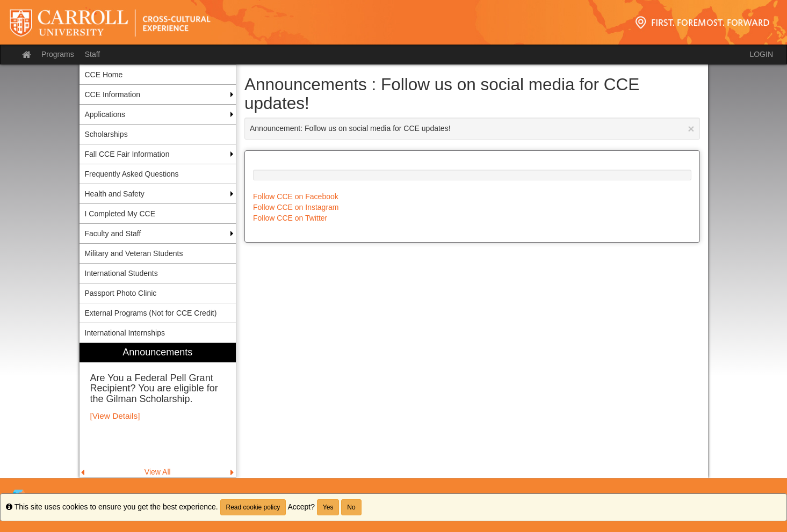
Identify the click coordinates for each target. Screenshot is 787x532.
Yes (328, 507)
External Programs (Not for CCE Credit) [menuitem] (151, 313)
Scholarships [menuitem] (106, 134)
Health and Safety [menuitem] (115, 194)
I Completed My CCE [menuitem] (120, 214)
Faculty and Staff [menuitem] (113, 234)
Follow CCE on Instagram (296, 207)
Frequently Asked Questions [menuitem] (132, 174)
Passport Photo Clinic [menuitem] (121, 293)
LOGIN (761, 54)
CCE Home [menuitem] (104, 75)
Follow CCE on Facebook (296, 196)
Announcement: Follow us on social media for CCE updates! (472, 129)
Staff (93, 54)
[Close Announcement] (691, 129)
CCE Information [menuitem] (113, 94)
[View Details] (115, 416)
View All (158, 472)
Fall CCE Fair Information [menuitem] (127, 154)
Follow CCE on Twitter (290, 218)
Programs (58, 54)
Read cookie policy (253, 507)
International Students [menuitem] (121, 273)
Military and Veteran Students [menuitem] (134, 253)
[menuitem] (158, 410)
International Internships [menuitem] (125, 333)
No (351, 507)
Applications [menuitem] (105, 114)
